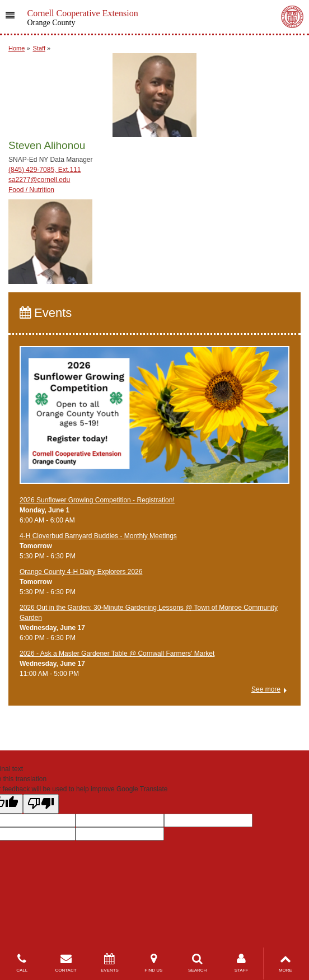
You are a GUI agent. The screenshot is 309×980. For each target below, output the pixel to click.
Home (17, 48)
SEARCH (198, 963)
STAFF (241, 963)
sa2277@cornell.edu (39, 180)
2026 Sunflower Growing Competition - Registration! (97, 500)
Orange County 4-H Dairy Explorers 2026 (81, 572)
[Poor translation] (41, 804)
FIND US (153, 963)
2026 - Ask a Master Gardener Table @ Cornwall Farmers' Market (117, 654)
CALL (22, 963)
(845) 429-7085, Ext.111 (45, 170)
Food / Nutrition (31, 190)
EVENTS (110, 963)
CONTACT (65, 963)
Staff (39, 48)
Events (46, 313)
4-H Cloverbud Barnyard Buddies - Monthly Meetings (98, 536)
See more (266, 689)
